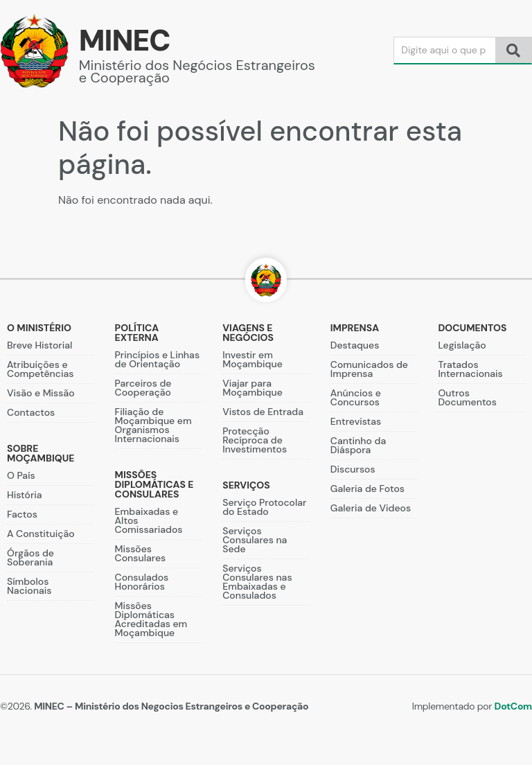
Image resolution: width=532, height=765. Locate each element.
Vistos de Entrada (263, 412)
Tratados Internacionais (470, 369)
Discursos (353, 469)
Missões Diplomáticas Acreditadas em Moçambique (151, 619)
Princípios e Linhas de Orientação (157, 359)
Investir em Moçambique (252, 359)
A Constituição (41, 534)
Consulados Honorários (142, 582)
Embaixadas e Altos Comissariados (149, 520)
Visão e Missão (41, 393)
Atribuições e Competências (40, 369)
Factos (22, 514)
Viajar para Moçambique (252, 388)
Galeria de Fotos (367, 489)
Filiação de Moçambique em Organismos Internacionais (153, 425)
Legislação (462, 345)
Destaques (355, 345)
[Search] (445, 50)
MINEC (125, 41)
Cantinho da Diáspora (358, 445)
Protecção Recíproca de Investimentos (255, 440)
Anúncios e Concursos (356, 397)
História (25, 495)
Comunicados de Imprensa (369, 369)
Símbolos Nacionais (29, 586)
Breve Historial (39, 345)
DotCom (513, 706)
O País (21, 475)
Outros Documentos (467, 397)
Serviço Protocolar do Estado (264, 507)
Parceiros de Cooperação (143, 388)
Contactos (31, 412)
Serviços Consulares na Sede (255, 540)
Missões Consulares (141, 553)
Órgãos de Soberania (30, 557)
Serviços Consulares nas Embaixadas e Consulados (257, 582)
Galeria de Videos (371, 508)
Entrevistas (356, 421)
